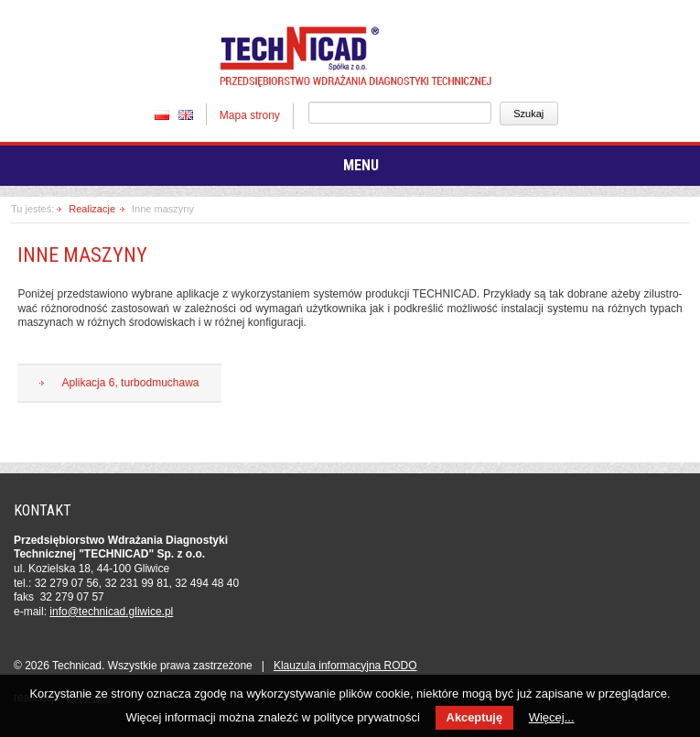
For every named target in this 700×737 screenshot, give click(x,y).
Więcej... (552, 717)
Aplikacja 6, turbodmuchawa (130, 383)
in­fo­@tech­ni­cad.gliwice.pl (111, 612)
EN (186, 114)
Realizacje (92, 209)
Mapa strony (250, 115)
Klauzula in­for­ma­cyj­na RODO (345, 666)
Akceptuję (474, 717)
